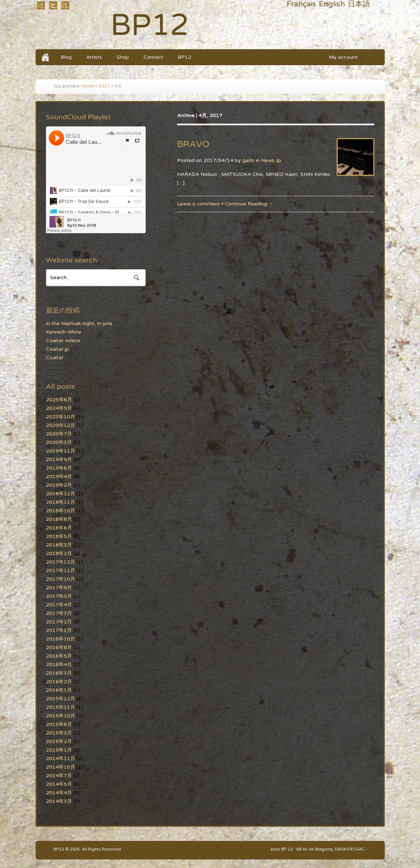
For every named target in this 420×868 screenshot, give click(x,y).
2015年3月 (59, 733)
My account (343, 58)
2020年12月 (61, 425)
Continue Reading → (249, 204)
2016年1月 (59, 690)
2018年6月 (59, 528)
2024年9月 (59, 408)
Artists (94, 57)
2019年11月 (61, 451)
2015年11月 (61, 707)
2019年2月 (59, 485)
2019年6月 (59, 468)
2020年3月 (59, 442)
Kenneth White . (65, 332)
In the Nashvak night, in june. (80, 323)
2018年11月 (61, 502)
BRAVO (193, 144)
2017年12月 (61, 562)
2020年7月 (59, 434)
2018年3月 (59, 545)
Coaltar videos (63, 341)
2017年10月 (61, 579)
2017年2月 (59, 622)
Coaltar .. (56, 358)
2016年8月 (59, 647)
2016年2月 (59, 682)
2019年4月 (59, 477)
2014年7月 (59, 776)
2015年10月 (61, 716)
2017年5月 (59, 596)
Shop (123, 57)
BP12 (150, 25)
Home (87, 86)
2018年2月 (59, 553)
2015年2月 (59, 741)
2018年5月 (59, 536)
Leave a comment (198, 204)
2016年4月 (59, 665)
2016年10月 (61, 639)
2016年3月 (59, 673)
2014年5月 (59, 784)
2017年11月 (61, 571)
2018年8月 (59, 519)
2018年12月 (61, 494)
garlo (248, 160)
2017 (104, 86)
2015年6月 (59, 724)
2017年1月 (59, 630)
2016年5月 (59, 656)
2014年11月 (61, 759)
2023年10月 (61, 417)
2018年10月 (61, 511)
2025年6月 (59, 400)
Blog (66, 57)
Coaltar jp (58, 349)
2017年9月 (59, 588)
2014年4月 (59, 793)
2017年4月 (59, 605)
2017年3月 (59, 613)
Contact (153, 57)
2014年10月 (61, 767)
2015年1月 (59, 750)
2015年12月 (61, 699)
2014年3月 (59, 801)
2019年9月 (59, 459)
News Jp (271, 160)
